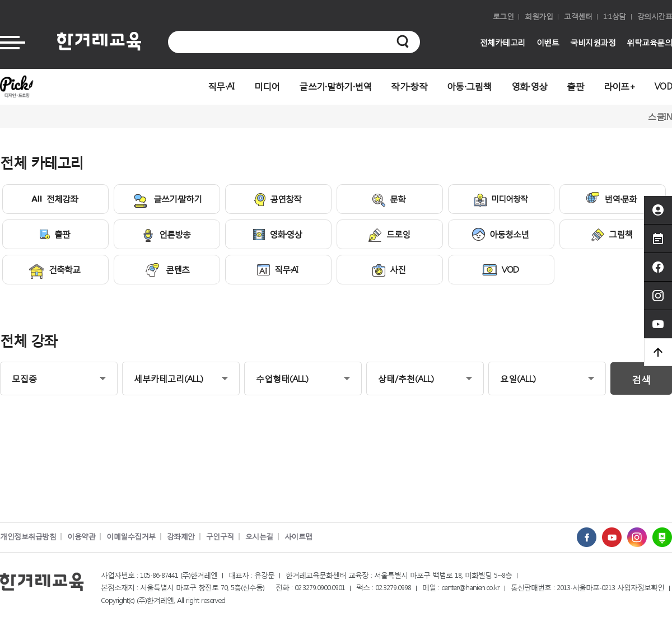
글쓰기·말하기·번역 (335, 86)
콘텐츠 (166, 270)
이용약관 (81, 537)
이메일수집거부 (131, 537)
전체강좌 (55, 199)
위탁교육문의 (649, 42)
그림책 (612, 235)
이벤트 (548, 42)
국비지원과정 (593, 42)
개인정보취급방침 (28, 537)
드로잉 (389, 235)
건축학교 (55, 271)
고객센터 (578, 17)
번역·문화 (611, 198)
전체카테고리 (503, 42)
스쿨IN (660, 116)
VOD (663, 86)
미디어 (267, 86)
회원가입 (539, 17)
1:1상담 (615, 17)
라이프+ (619, 86)
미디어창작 (501, 200)
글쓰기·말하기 (166, 200)
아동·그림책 (469, 86)
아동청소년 (500, 234)
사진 (389, 270)
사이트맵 (298, 537)
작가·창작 (409, 86)
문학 (389, 200)
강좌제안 (181, 537)
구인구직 (220, 537)
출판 (575, 86)
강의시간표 (655, 17)
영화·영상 (529, 86)
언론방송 (166, 235)
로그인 (503, 17)
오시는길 (259, 537)
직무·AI (221, 86)
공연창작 (278, 200)
